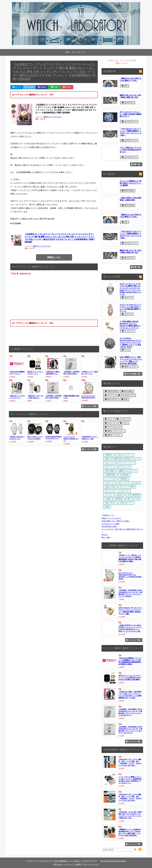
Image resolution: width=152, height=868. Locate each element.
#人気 (119, 455)
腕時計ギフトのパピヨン (53, 117)
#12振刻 (108, 499)
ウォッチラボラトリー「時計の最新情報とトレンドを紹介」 (59, 861)
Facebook (29, 87)
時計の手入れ (128, 103)
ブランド (109, 395)
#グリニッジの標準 (127, 487)
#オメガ (136, 459)
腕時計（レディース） (114, 431)
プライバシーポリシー (91, 864)
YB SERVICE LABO (109, 526)
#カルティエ (109, 483)
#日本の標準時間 (133, 495)
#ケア (131, 503)
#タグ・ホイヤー (125, 483)
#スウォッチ (125, 467)
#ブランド (129, 455)
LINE (54, 87)
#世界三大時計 (110, 487)
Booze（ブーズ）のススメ (111, 518)
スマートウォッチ (113, 427)
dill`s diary (106, 537)
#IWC (137, 483)
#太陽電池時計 (110, 475)
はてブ (17, 87)
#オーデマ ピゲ (110, 467)
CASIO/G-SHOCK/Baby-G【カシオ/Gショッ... (53, 438)
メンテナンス (128, 331)
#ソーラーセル (110, 479)
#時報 (107, 507)
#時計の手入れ (110, 503)
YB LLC (104, 535)
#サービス (109, 495)
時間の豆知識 (128, 191)
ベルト (109, 419)
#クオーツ (132, 471)
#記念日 (120, 495)
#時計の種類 (109, 471)
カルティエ (127, 297)
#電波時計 (124, 479)
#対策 (122, 503)
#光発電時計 (125, 475)
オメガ (125, 350)
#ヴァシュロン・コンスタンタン (117, 491)
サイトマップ (78, 52)
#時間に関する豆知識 (121, 459)
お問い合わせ (58, 864)
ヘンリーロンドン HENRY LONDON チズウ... (71, 439)
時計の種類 (127, 391)
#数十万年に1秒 (133, 499)
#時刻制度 (119, 499)
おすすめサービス (129, 122)
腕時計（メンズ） (129, 367)
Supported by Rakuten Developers (113, 861)
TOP (67, 52)
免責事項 (78, 864)
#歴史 (107, 459)
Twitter (42, 87)
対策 (125, 86)
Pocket (67, 87)
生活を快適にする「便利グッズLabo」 (116, 521)
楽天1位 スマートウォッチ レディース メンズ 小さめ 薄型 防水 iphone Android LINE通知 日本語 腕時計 (130, 678)
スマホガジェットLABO (110, 524)
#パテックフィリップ (126, 463)
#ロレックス (109, 463)
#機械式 (121, 471)
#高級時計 (109, 455)
